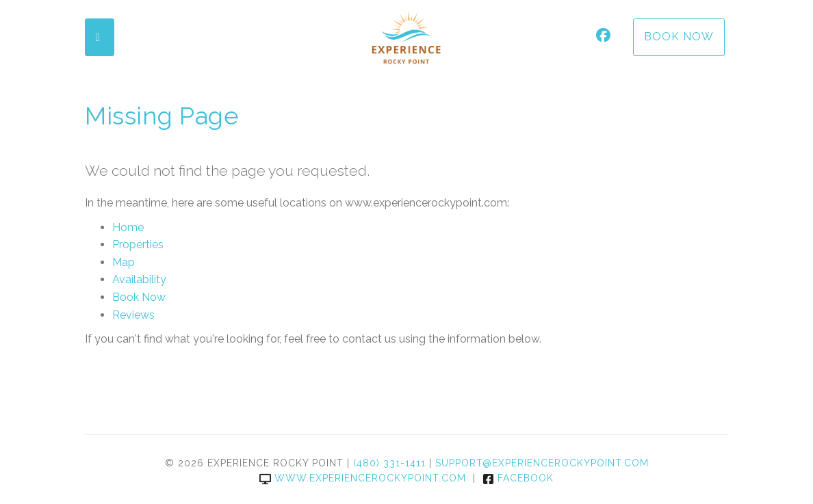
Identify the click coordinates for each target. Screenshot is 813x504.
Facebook (518, 478)
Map (124, 262)
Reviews (133, 315)
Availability (139, 279)
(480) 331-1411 (389, 463)
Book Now (679, 37)
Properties (138, 244)
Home (128, 227)
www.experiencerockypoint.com (363, 478)
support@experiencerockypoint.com (542, 463)
